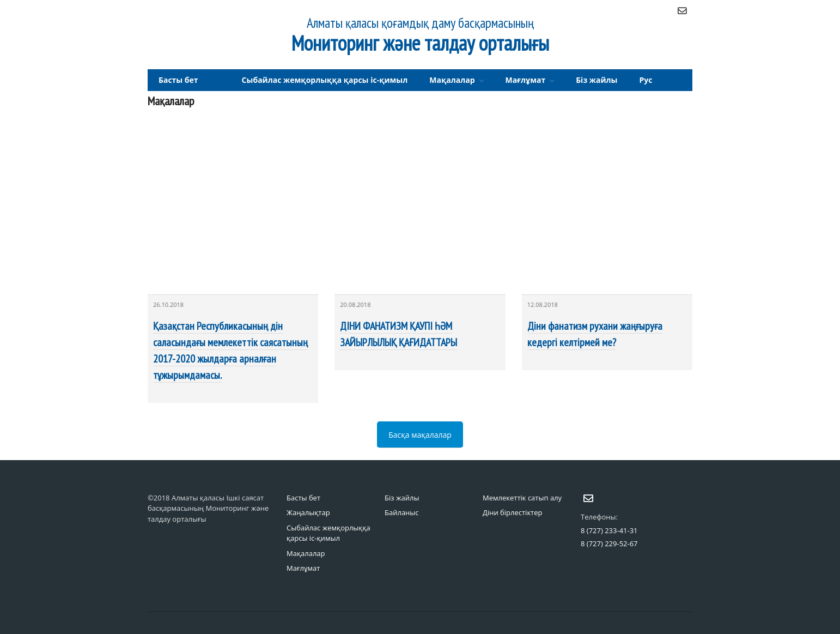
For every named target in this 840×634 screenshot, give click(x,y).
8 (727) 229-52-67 (609, 544)
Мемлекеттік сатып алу (522, 498)
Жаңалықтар (308, 512)
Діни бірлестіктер (512, 512)
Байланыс (402, 512)
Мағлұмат (526, 80)
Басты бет (178, 80)
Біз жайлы (596, 80)
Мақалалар (452, 80)
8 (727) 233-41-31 (609, 530)
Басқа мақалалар (420, 435)
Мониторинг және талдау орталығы (420, 43)
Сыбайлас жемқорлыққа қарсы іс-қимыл (325, 80)
